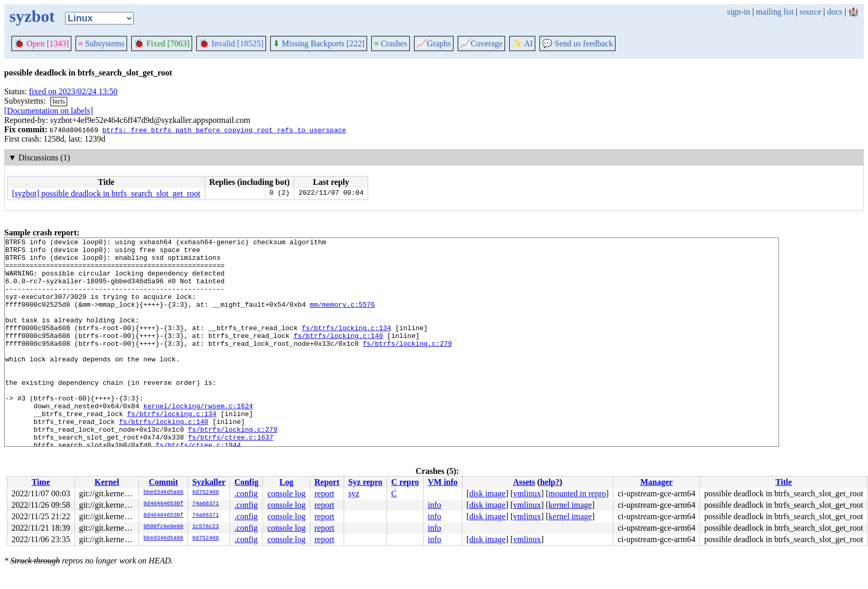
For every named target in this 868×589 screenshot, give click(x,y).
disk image (487, 493)
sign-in (738, 12)
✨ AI (522, 43)
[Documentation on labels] (49, 111)
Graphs (434, 43)
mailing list (775, 12)
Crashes (391, 43)
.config (246, 493)
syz (354, 493)
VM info (443, 482)
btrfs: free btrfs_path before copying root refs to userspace (224, 130)
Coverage (481, 43)
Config (246, 482)
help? (550, 482)
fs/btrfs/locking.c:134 (346, 346)
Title (784, 482)
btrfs (59, 101)
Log (287, 482)
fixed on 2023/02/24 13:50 (73, 91)
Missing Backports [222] (319, 43)
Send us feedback (577, 43)
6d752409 (205, 493)
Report (327, 482)
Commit (163, 482)
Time (41, 482)
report (324, 493)
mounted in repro (577, 493)
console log (286, 493)
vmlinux (527, 493)
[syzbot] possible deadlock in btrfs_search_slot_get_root (106, 193)
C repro (405, 482)
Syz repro (366, 482)
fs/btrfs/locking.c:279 (407, 365)
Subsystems (101, 43)
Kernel (107, 482)
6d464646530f (163, 504)
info (435, 505)
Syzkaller (209, 482)
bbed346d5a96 (163, 493)
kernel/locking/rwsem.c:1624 (198, 440)
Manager (657, 482)
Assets (524, 482)
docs (834, 12)
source (811, 12)
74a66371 (205, 504)
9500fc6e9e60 (163, 527)
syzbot (32, 16)
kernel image (570, 505)
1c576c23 (205, 527)
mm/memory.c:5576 (342, 318)
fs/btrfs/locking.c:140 (338, 356)
